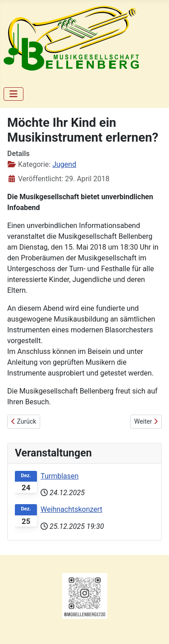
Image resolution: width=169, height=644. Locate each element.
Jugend (64, 164)
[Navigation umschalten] (14, 94)
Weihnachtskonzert (71, 509)
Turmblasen (59, 476)
